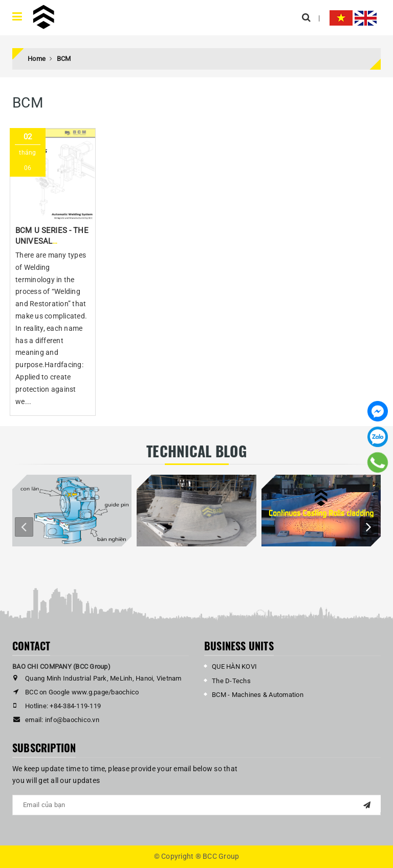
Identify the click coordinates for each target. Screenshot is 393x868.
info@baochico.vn (72, 720)
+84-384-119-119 (75, 706)
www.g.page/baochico (105, 692)
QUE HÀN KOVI (234, 666)
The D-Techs (231, 681)
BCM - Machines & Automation (258, 695)
